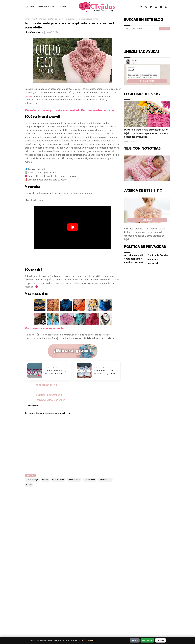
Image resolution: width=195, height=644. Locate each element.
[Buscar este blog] (142, 29)
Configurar (160, 640)
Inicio (33, 7)
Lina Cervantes (33, 32)
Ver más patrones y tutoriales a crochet (52, 110)
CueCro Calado (58, 480)
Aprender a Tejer (46, 7)
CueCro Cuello (90, 480)
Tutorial (34, 19)
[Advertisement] (73, 258)
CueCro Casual (74, 480)
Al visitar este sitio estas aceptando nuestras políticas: (134, 259)
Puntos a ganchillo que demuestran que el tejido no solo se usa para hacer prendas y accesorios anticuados (146, 133)
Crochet (45, 480)
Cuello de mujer (32, 480)
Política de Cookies (158, 255)
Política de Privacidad (152, 261)
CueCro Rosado (105, 480)
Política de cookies (88, 640)
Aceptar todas (147, 640)
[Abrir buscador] (27, 7)
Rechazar (135, 640)
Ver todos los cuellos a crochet (45, 329)
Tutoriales (62, 7)
